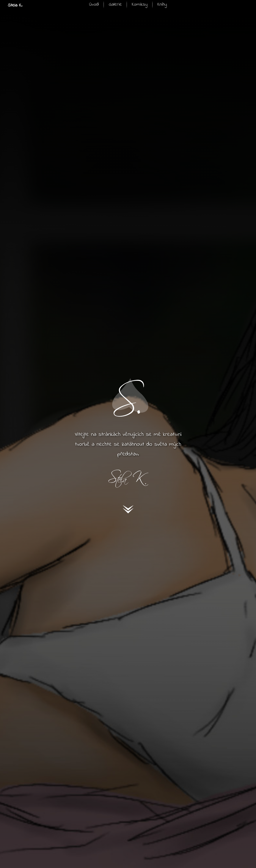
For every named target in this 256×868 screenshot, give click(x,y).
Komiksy (140, 5)
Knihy (162, 5)
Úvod (94, 5)
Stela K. (15, 5)
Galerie (115, 5)
